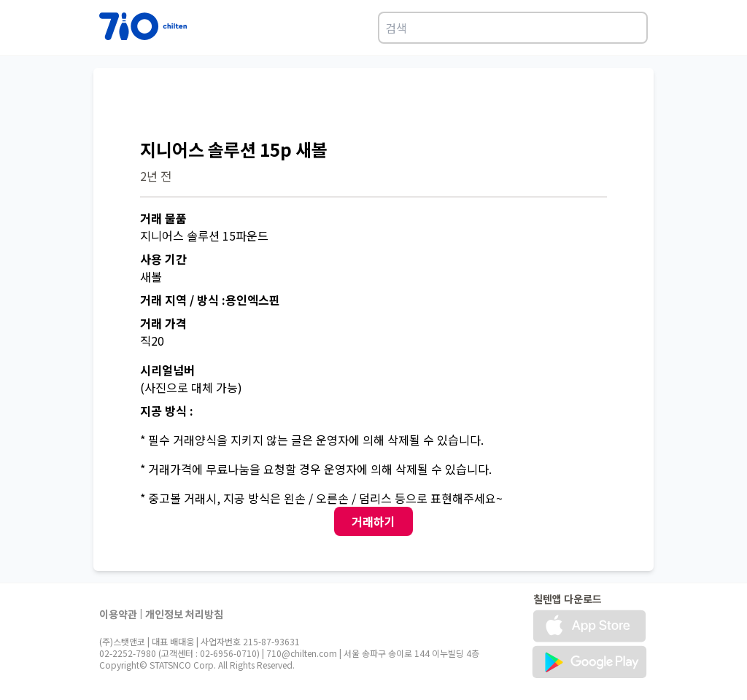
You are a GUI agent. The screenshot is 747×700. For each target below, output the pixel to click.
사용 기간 (163, 259)
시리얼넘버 (167, 370)
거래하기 (373, 521)
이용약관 (118, 614)
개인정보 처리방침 (184, 614)
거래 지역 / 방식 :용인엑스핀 (210, 300)
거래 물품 (163, 218)
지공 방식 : (167, 411)
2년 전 (156, 176)
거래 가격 (163, 323)
